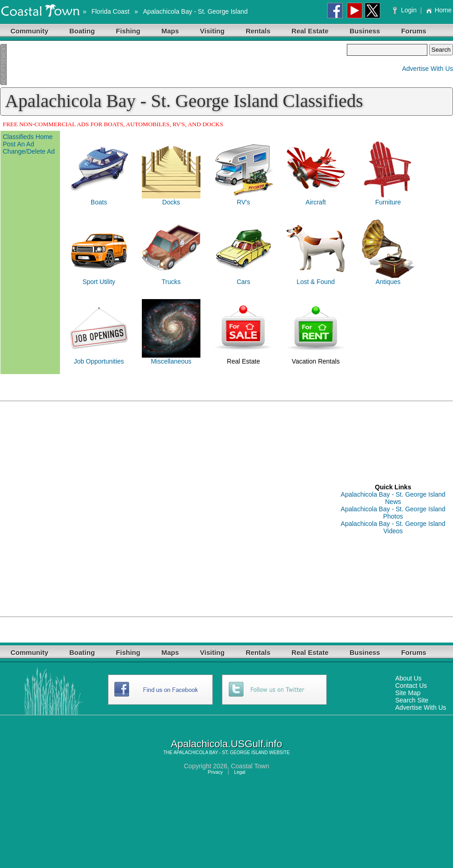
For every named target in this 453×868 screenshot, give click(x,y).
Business (365, 31)
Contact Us (411, 686)
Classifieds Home (28, 137)
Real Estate (310, 31)
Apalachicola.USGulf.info (226, 744)
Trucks (171, 282)
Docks (171, 202)
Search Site (412, 700)
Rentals (258, 31)
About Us (409, 678)
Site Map (408, 693)
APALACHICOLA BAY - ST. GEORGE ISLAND (221, 753)
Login (406, 10)
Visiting (212, 31)
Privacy (215, 772)
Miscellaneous (171, 361)
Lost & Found (315, 282)
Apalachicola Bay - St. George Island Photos (393, 513)
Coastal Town (250, 766)
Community (30, 31)
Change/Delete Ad (29, 151)
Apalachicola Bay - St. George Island (196, 11)
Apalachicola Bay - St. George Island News (393, 498)
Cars (243, 282)
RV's (244, 202)
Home (439, 10)
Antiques (388, 282)
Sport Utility (99, 282)
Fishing (128, 31)
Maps (170, 31)
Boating (82, 31)
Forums (414, 31)
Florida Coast (111, 11)
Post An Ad (19, 144)
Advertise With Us (428, 69)
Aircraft (316, 202)
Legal (240, 772)
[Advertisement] (173, 64)
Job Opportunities (99, 361)
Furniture (388, 202)
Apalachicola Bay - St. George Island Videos (393, 527)
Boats (99, 202)
